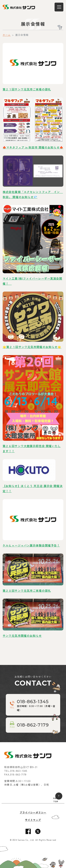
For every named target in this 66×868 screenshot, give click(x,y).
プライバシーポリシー (33, 812)
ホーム (7, 35)
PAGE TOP (56, 800)
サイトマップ (33, 820)
